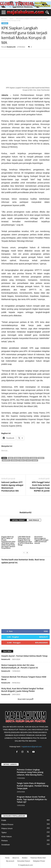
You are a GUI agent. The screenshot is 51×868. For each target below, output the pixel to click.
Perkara (4, 841)
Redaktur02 (11, 47)
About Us (16, 858)
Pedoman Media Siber (38, 858)
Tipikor (11, 18)
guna (11, 458)
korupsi (25, 458)
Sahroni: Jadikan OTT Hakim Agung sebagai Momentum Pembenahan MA (12, 486)
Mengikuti (43, 637)
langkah (33, 458)
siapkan (14, 460)
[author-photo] (26, 503)
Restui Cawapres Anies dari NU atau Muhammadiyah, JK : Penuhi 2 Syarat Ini (20, 666)
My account (10, 861)
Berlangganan (41, 643)
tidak (28, 460)
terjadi (22, 460)
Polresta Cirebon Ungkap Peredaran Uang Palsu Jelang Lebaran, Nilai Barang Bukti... (30, 772)
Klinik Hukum (7, 837)
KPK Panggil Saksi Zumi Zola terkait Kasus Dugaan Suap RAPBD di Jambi (40, 486)
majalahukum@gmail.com (31, 747)
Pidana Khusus (7, 824)
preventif (6, 460)
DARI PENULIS (34, 520)
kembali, (18, 458)
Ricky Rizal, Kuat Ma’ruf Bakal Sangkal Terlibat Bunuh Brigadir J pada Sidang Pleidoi (22, 690)
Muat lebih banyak (26, 699)
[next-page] (27, 553)
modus (41, 458)
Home (7, 858)
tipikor (35, 460)
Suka (46, 631)
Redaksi (25, 858)
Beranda (4, 18)
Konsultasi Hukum (24, 861)
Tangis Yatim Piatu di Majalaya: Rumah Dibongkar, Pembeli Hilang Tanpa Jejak (33, 786)
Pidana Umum (7, 828)
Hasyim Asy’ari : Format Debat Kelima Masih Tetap (24, 656)
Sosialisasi (6, 845)
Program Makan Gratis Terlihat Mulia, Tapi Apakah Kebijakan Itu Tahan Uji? (32, 799)
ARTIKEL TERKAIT (18, 520)
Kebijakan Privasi (39, 861)
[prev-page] (24, 553)
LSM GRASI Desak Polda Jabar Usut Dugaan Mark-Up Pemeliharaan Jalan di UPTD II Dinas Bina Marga (26, 541)
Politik (4, 820)
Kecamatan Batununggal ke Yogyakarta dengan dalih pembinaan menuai (41, 540)
